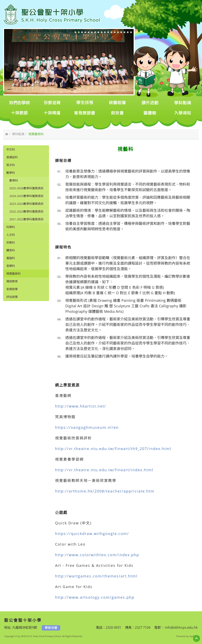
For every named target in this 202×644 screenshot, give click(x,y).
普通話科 (12, 157)
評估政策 (12, 297)
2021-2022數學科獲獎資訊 (26, 219)
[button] (75, 32)
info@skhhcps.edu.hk (181, 627)
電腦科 (11, 258)
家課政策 (12, 289)
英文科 (11, 165)
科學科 (11, 227)
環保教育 (12, 281)
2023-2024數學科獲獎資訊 (26, 204)
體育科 (11, 250)
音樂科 (11, 266)
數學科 (11, 173)
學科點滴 (18, 134)
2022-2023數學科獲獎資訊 (26, 211)
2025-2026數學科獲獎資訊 (26, 188)
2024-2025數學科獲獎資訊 (26, 196)
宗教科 (11, 242)
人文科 (11, 235)
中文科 (11, 149)
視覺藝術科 (13, 274)
